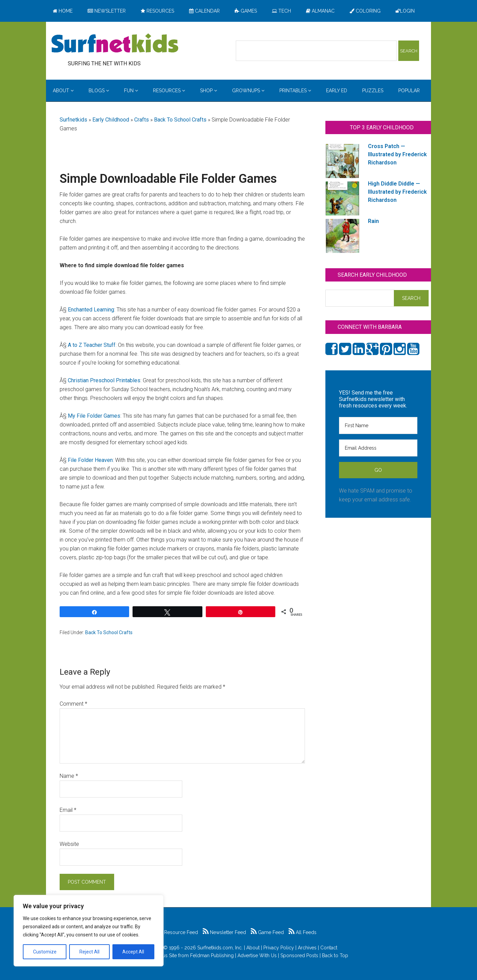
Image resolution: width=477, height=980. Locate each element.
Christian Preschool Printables (104, 380)
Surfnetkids (73, 120)
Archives (307, 948)
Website (69, 844)
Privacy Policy (279, 948)
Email (68, 810)
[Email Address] (378, 448)
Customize (45, 952)
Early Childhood (111, 120)
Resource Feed (178, 932)
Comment (73, 704)
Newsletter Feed (224, 932)
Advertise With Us (257, 955)
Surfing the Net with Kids (115, 44)
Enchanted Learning (91, 310)
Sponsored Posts (299, 955)
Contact (329, 948)
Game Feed (267, 932)
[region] (89, 931)
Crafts (142, 120)
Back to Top (335, 955)
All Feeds (303, 932)
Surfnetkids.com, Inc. (220, 948)
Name (69, 776)
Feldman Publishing (212, 955)
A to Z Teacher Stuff (92, 345)
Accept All (133, 952)
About (253, 948)
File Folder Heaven (90, 460)
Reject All (89, 952)
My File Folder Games (94, 416)
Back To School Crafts (180, 120)
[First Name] (378, 425)
